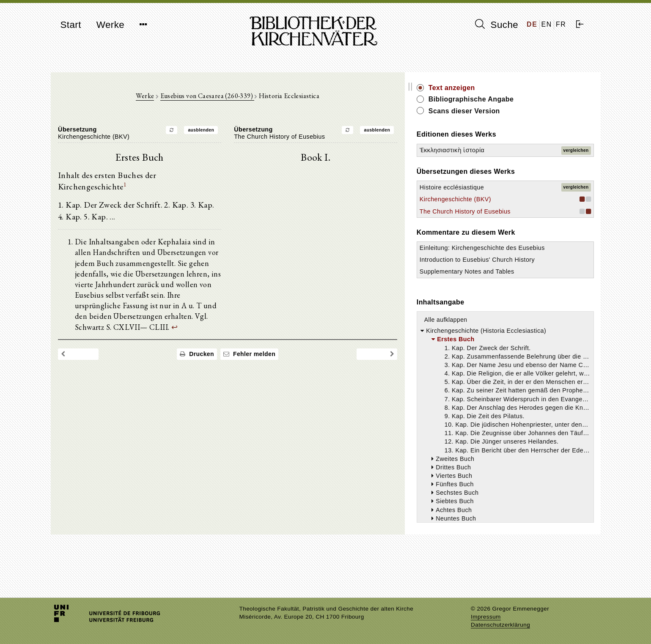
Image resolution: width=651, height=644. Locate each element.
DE (532, 24)
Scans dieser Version (523, 111)
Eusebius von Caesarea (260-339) (236, 98)
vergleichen (576, 150)
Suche (497, 25)
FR (561, 24)
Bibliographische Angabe (530, 99)
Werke (110, 25)
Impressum (486, 617)
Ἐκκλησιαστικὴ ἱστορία (511, 150)
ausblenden (230, 132)
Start (71, 25)
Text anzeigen (511, 88)
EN (547, 24)
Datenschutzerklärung (500, 625)
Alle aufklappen (505, 362)
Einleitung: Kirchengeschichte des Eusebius (511, 265)
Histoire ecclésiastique (511, 187)
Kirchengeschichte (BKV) (514, 199)
